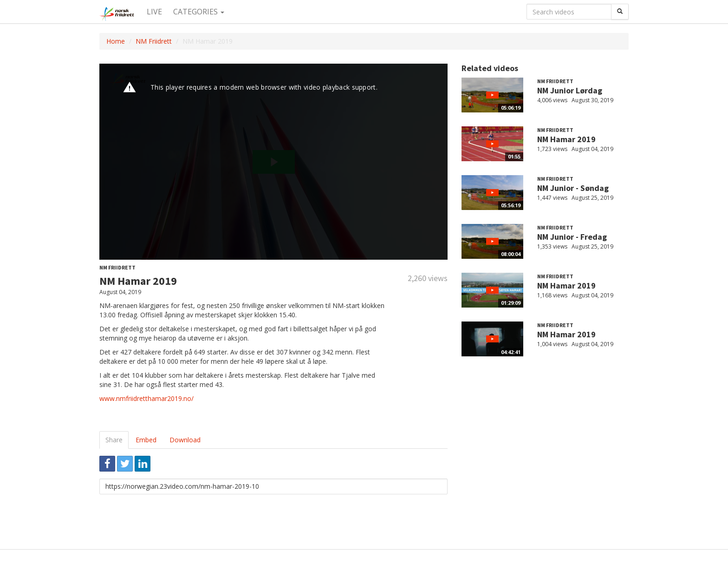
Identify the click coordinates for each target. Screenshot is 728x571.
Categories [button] (199, 12)
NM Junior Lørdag (570, 90)
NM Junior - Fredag (572, 237)
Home (116, 41)
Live (154, 12)
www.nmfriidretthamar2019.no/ (146, 398)
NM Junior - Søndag (573, 188)
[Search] (620, 12)
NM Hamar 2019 (566, 139)
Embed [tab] (146, 440)
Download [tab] (185, 440)
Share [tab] (114, 440)
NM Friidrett (154, 41)
